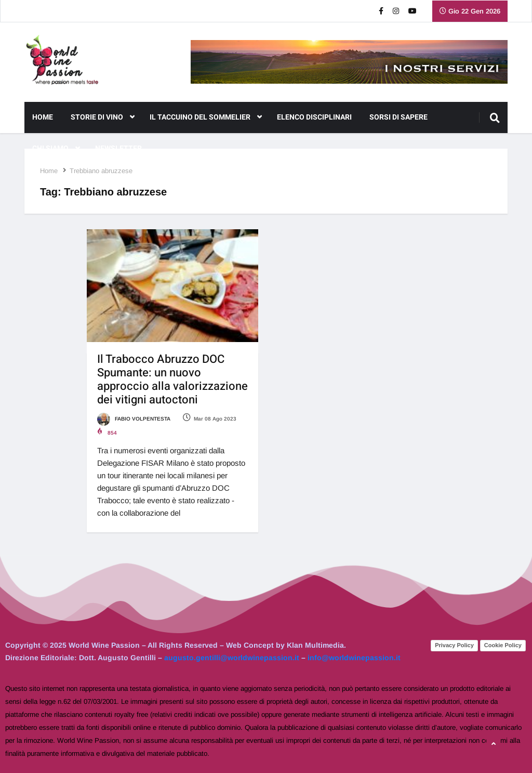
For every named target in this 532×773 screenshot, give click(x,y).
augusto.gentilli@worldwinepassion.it (232, 658)
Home (43, 117)
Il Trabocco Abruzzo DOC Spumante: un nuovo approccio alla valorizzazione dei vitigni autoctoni (172, 379)
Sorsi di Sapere (398, 117)
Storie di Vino (103, 117)
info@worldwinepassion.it (354, 658)
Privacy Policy (454, 645)
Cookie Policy (503, 645)
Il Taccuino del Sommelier (206, 117)
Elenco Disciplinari (314, 117)
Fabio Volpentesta (134, 419)
